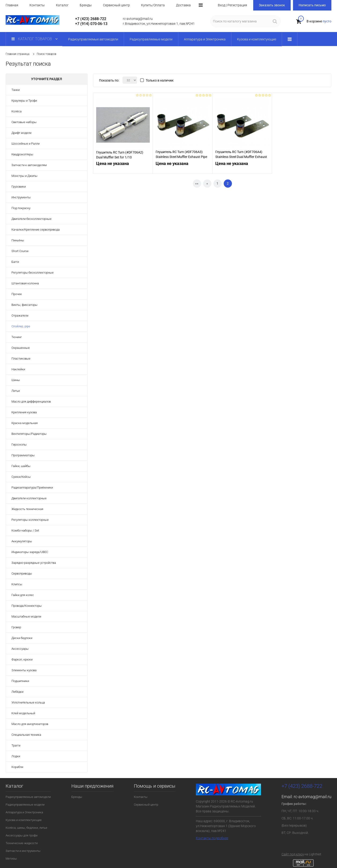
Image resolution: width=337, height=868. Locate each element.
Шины (16, 380)
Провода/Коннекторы (27, 606)
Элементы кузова (24, 670)
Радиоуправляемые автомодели (28, 797)
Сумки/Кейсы (21, 477)
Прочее (17, 294)
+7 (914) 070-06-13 (91, 24)
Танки (16, 90)
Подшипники (20, 681)
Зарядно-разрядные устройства (34, 563)
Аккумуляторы (22, 541)
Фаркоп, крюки (22, 659)
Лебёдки (17, 692)
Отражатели (20, 316)
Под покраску (21, 208)
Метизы (11, 859)
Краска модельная (25, 423)
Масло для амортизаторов (30, 724)
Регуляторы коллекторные (30, 520)
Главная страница (17, 54)
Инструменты (21, 197)
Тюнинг (17, 337)
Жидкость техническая (27, 509)
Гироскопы (19, 445)
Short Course (20, 251)
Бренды (86, 5)
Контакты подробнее (212, 838)
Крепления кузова (24, 412)
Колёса (16, 111)
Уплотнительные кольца (28, 702)
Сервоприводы (22, 573)
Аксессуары (20, 649)
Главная (12, 5)
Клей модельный (23, 713)
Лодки (16, 756)
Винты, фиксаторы (24, 305)
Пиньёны (18, 240)
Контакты (37, 5)
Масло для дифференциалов (31, 402)
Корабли (17, 767)
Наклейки (18, 369)
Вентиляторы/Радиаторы (29, 434)
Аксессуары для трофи (22, 835)
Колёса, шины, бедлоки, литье (26, 828)
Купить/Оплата (153, 5)
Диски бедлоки (22, 638)
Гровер (16, 627)
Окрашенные (21, 348)
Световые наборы (24, 122)
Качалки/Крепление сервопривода (36, 230)
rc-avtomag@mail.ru (313, 797)
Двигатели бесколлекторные (31, 219)
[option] (123, 125)
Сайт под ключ (293, 854)
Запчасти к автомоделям (29, 165)
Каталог (62, 5)
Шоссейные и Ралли (26, 144)
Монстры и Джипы (24, 176)
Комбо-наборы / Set (25, 530)
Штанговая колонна (25, 283)
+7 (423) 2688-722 (91, 19)
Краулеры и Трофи (24, 101)
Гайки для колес (23, 595)
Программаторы (23, 455)
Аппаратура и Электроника (24, 812)
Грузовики (19, 187)
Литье (16, 391)
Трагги (16, 745)
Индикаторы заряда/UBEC (30, 552)
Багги (15, 262)
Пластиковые (21, 359)
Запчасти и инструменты (23, 851)
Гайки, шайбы (21, 466)
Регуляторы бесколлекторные (33, 273)
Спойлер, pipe (21, 326)
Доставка (183, 5)
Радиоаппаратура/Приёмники (32, 488)
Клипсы (17, 584)
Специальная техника (26, 735)
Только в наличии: (160, 80)
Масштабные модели (26, 616)
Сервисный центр (116, 5)
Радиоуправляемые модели (25, 805)
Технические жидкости (22, 843)
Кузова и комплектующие (24, 820)
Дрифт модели (21, 133)
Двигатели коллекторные (29, 498)
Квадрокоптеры (22, 154)
